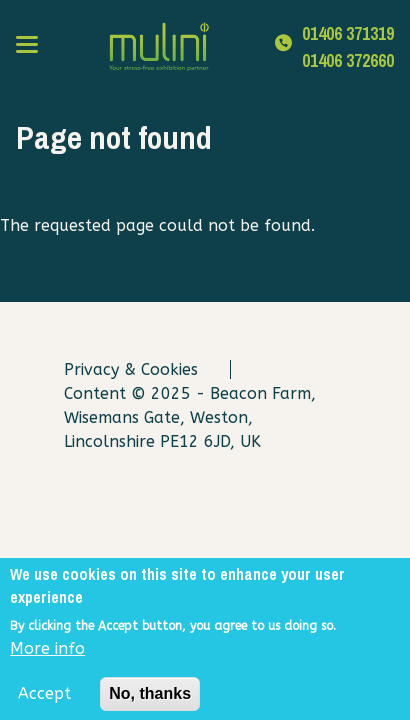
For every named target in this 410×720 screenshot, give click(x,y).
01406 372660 (348, 60)
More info (47, 654)
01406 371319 (348, 33)
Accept (44, 699)
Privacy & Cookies (131, 369)
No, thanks (150, 699)
